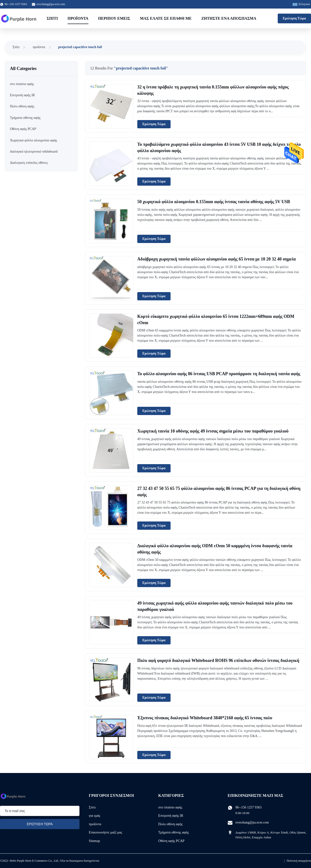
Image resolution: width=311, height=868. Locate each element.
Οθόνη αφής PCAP (171, 841)
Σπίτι (52, 18)
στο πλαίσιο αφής (170, 807)
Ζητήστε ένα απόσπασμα (229, 18)
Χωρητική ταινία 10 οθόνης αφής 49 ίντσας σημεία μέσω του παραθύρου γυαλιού (213, 431)
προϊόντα (39, 47)
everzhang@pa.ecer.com (51, 4)
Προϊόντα (78, 18)
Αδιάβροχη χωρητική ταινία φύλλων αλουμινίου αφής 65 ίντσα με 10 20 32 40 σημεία (216, 259)
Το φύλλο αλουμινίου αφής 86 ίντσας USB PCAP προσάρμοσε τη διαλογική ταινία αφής (219, 374)
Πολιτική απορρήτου (299, 861)
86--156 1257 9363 (248, 807)
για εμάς (95, 816)
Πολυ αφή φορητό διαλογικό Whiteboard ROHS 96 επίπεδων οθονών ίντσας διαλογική (218, 660)
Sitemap (95, 841)
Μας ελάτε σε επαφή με (166, 18)
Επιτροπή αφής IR (171, 816)
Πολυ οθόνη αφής (170, 824)
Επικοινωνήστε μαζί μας (106, 832)
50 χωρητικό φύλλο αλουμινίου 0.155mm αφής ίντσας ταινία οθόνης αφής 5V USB (214, 202)
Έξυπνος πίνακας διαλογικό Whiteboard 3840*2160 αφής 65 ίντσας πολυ (205, 718)
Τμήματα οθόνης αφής (173, 832)
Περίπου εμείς (114, 18)
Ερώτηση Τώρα (294, 18)
